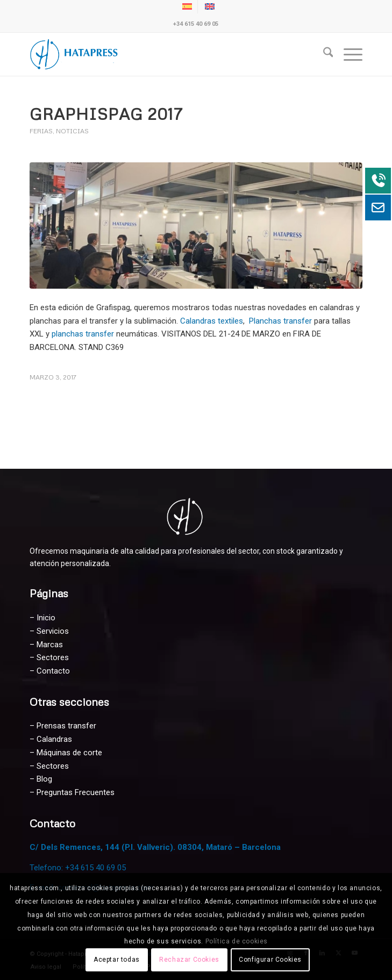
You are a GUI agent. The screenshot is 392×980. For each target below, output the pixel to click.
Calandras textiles (212, 321)
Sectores (53, 657)
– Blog (41, 779)
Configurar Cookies (270, 960)
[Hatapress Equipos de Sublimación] (163, 54)
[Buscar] (323, 54)
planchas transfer (84, 334)
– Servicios (49, 631)
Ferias (41, 131)
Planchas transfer (280, 321)
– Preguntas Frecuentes (72, 792)
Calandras (54, 739)
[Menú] (348, 54)
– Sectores (49, 766)
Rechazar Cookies (189, 960)
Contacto (53, 671)
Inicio (46, 618)
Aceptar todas (117, 960)
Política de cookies (237, 941)
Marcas (50, 645)
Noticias (72, 131)
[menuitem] (323, 54)
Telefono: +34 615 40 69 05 (78, 868)
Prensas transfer (66, 726)
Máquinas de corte (69, 753)
